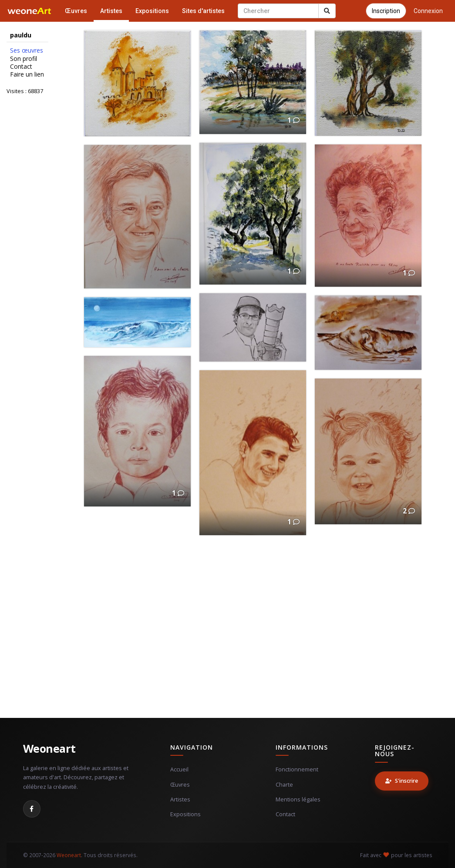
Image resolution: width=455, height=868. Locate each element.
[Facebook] (32, 809)
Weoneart (49, 748)
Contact (21, 67)
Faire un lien (27, 74)
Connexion (428, 11)
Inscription (386, 11)
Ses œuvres (27, 50)
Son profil (24, 59)
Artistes (111, 11)
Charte (284, 785)
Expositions (152, 11)
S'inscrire (402, 781)
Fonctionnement (297, 769)
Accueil (179, 769)
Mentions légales (298, 799)
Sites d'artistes (203, 11)
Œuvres (76, 11)
